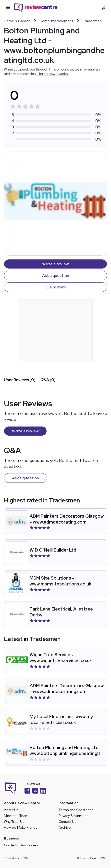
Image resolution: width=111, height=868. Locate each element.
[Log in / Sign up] (103, 8)
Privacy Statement (73, 816)
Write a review (55, 264)
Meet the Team (16, 816)
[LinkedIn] (43, 791)
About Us (11, 810)
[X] (35, 791)
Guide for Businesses (21, 845)
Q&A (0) (48, 380)
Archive (65, 827)
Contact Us (67, 822)
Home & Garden (17, 21)
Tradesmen (92, 21)
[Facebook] (27, 791)
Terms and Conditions (76, 810)
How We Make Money (21, 827)
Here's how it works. (53, 74)
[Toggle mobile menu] (8, 8)
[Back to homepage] (36, 8)
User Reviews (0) (20, 380)
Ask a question (56, 276)
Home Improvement (56, 21)
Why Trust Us (14, 822)
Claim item (56, 287)
